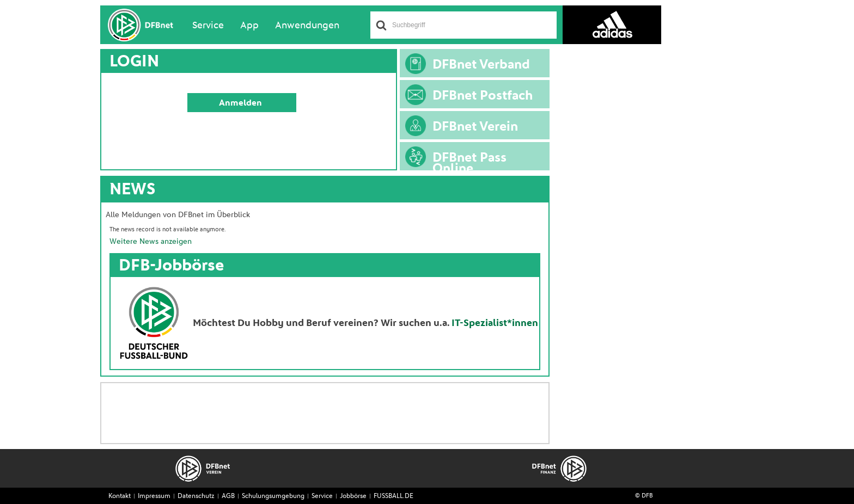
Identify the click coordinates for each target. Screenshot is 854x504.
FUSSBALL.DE (394, 496)
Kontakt (120, 496)
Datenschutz (196, 496)
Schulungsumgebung (273, 496)
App (249, 26)
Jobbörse (353, 496)
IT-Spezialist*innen (495, 323)
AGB (228, 496)
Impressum (154, 496)
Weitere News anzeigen (151, 242)
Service (208, 26)
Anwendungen (307, 26)
